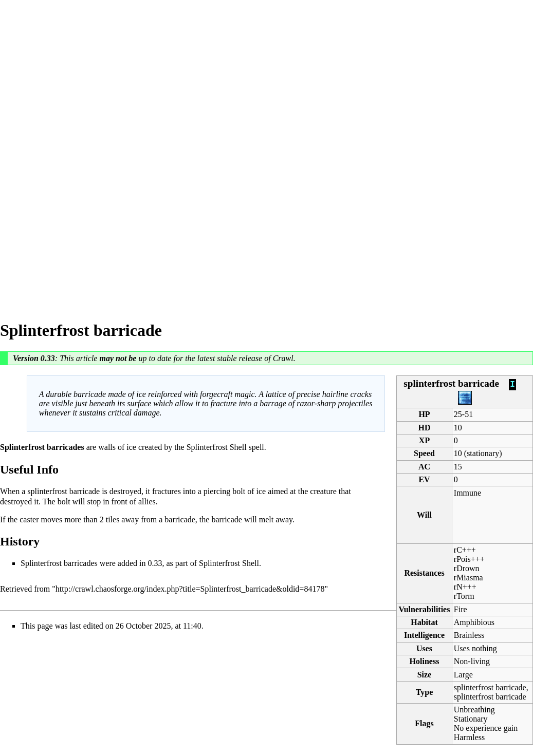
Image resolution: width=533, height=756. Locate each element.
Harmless (469, 737)
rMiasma (468, 578)
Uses (424, 648)
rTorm (464, 596)
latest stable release (230, 358)
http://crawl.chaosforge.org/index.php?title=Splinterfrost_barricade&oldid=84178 (190, 589)
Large (463, 675)
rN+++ (465, 587)
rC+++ (465, 550)
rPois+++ (469, 559)
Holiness (425, 661)
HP (424, 414)
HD (425, 428)
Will (424, 515)
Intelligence (424, 635)
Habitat (424, 622)
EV (424, 479)
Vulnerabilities (425, 609)
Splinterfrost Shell (217, 447)
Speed (424, 453)
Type (424, 692)
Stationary (471, 719)
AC (424, 467)
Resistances (424, 573)
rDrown (467, 568)
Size (425, 675)
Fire (461, 609)
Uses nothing (475, 648)
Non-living (472, 661)
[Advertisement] (41, 154)
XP (424, 440)
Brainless (469, 635)
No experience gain (486, 728)
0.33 (48, 358)
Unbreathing (474, 710)
